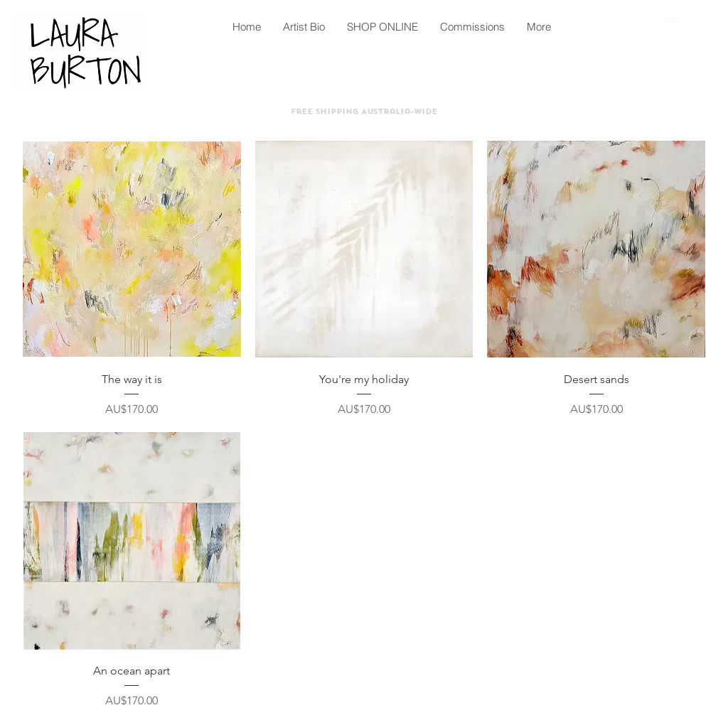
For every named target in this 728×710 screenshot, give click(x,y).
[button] (679, 20)
